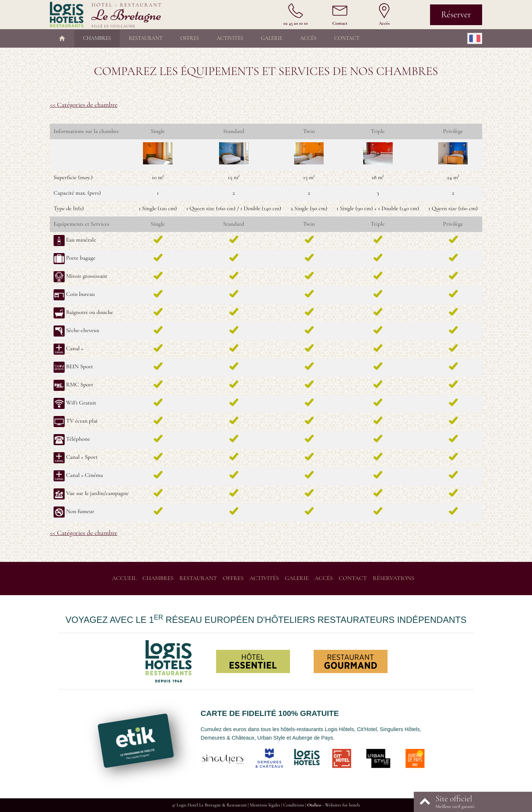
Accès (308, 38)
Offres (190, 38)
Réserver (456, 15)
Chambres (97, 38)
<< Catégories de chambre (84, 105)
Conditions (294, 805)
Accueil (124, 578)
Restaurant (146, 38)
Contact (347, 38)
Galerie (272, 38)
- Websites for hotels (333, 805)
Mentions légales (265, 805)
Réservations (393, 578)
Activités (230, 38)
